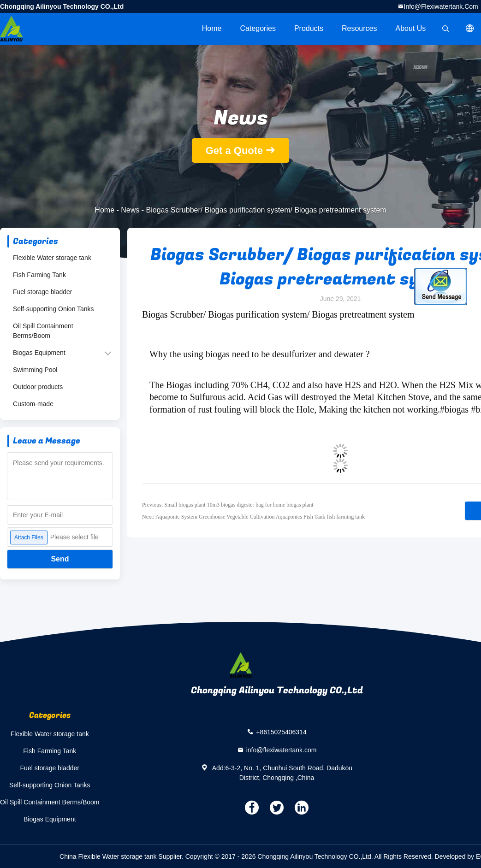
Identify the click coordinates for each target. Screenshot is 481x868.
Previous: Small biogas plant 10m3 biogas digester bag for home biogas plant (228, 505)
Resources (359, 28)
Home (212, 28)
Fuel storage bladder (42, 292)
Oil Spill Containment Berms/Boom (43, 331)
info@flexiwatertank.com (441, 6)
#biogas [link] (454, 409)
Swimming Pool (35, 370)
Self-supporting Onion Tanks (53, 309)
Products (309, 28)
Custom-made (33, 404)
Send (60, 559)
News (130, 210)
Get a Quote (235, 151)
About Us (411, 28)
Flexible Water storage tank (52, 258)
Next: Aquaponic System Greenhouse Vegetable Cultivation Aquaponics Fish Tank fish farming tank (253, 517)
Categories (258, 28)
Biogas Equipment (39, 353)
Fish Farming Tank (39, 275)
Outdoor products (38, 387)
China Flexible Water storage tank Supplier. (122, 856)
